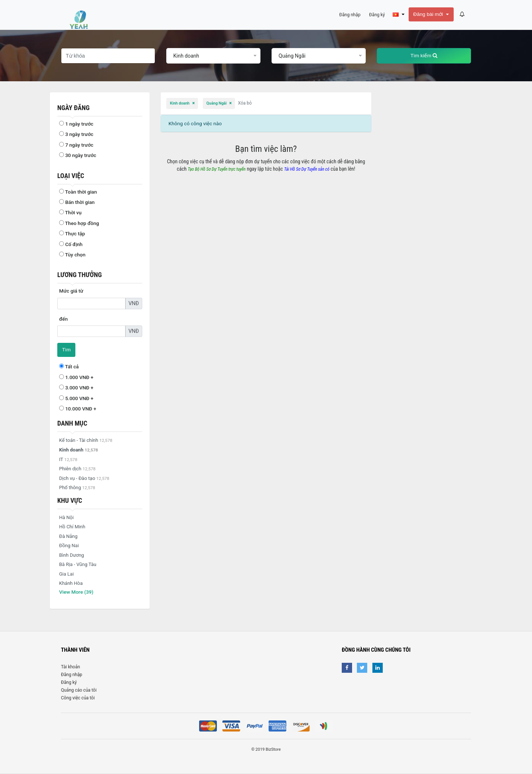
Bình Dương (71, 555)
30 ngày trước (78, 155)
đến (63, 319)
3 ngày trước (76, 134)
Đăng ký (69, 682)
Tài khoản (71, 667)
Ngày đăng (73, 108)
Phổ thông (77, 487)
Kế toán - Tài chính (86, 440)
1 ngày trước (76, 124)
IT (68, 459)
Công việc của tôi (78, 698)
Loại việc (71, 176)
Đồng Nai (69, 545)
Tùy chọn (72, 255)
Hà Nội (66, 517)
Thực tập (72, 233)
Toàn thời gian (78, 192)
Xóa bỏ (245, 103)
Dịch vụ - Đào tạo (84, 478)
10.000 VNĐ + (78, 409)
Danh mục (72, 423)
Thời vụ (70, 212)
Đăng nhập (71, 675)
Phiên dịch (77, 469)
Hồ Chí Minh (72, 527)
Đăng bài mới (429, 14)
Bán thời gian (77, 202)
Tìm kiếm (424, 56)
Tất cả (69, 366)
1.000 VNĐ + (76, 377)
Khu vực (70, 500)
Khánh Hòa (71, 583)
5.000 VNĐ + (76, 398)
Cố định (71, 244)
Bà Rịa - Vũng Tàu (78, 564)
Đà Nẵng (68, 536)
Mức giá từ (71, 291)
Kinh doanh (180, 103)
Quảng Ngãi (217, 103)
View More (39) (76, 592)
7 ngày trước (76, 145)
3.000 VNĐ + (76, 388)
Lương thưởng (80, 275)
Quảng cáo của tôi (79, 690)
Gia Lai (66, 574)
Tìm (66, 350)
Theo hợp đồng (79, 223)
